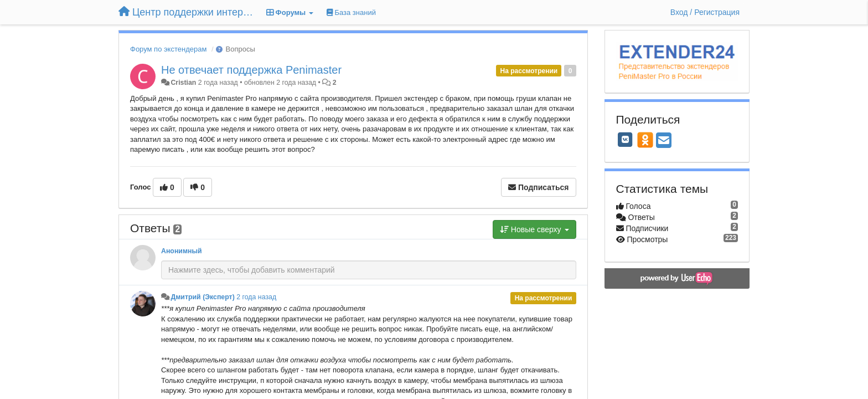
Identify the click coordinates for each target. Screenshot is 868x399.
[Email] (664, 141)
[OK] (645, 140)
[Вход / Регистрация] (705, 12)
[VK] (626, 140)
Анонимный (182, 251)
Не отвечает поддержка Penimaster (251, 70)
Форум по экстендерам (168, 49)
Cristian (183, 83)
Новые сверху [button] (534, 229)
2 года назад (256, 297)
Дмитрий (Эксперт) (202, 297)
